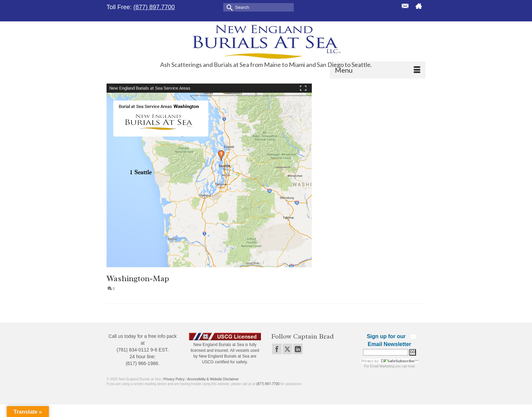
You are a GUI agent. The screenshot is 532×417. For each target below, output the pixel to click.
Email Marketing (382, 366)
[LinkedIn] (298, 349)
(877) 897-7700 (268, 384)
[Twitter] (287, 349)
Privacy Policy (174, 379)
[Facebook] (277, 349)
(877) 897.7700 (154, 7)
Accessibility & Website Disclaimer (213, 379)
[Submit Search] (228, 7)
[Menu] (378, 70)
